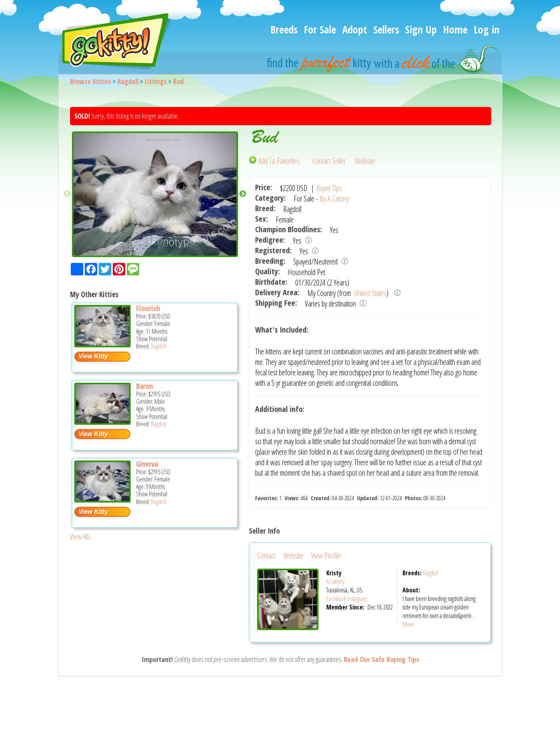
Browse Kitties (91, 81)
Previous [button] (67, 194)
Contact (266, 556)
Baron (144, 386)
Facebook (336, 599)
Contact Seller (329, 161)
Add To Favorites (275, 161)
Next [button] (243, 194)
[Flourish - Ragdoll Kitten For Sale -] (102, 344)
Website (365, 161)
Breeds (284, 29)
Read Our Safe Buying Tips (381, 659)
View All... (81, 537)
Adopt (355, 29)
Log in (486, 29)
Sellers (386, 29)
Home (455, 29)
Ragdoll (128, 81)
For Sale (320, 29)
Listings (156, 81)
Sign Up (421, 29)
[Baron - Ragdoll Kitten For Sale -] (102, 422)
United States (370, 293)
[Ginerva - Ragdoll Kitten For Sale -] (102, 500)
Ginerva (147, 464)
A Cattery (335, 581)
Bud (178, 81)
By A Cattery (334, 199)
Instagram (357, 599)
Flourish (148, 308)
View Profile (326, 556)
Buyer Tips (329, 188)
